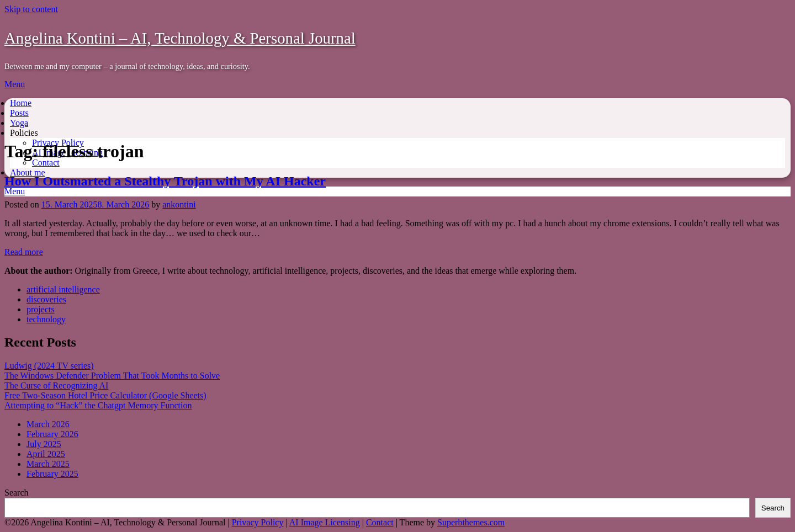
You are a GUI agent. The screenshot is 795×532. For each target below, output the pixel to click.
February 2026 (52, 434)
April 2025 (46, 454)
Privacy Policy (258, 522)
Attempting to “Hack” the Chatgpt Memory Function (98, 405)
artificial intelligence (63, 289)
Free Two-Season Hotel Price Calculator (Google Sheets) (105, 395)
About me (28, 172)
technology (46, 319)
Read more (24, 252)
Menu (15, 84)
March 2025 (48, 464)
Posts (19, 113)
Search (17, 493)
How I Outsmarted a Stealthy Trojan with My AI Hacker (165, 181)
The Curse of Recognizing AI (56, 385)
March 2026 (48, 424)
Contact (46, 163)
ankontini (179, 204)
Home (21, 103)
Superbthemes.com (471, 522)
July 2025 (44, 444)
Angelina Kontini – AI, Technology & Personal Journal (180, 38)
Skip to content (31, 9)
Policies (24, 133)
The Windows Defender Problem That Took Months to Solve (112, 376)
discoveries (46, 299)
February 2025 (52, 474)
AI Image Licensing (325, 522)
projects (41, 309)
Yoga (19, 123)
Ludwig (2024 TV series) (49, 366)
